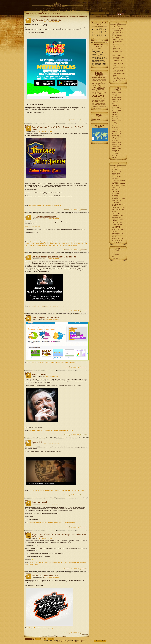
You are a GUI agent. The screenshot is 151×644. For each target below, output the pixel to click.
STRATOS (115, 179)
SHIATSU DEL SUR (117, 238)
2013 (30, 490)
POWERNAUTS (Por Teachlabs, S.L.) (47, 20)
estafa (47, 306)
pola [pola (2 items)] (101, 99)
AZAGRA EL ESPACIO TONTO (118, 205)
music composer (30, 245)
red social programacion (65, 363)
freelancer (58, 244)
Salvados (61, 430)
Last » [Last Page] (52, 639)
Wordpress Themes (80, 642)
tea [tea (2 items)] (105, 105)
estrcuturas (43, 244)
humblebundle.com (37, 628)
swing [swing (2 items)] (102, 105)
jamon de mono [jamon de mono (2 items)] (102, 92)
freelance (52, 244)
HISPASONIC (116, 175)
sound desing (63, 245)
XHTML (100, 641)
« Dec (93, 39)
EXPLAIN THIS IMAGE (118, 199)
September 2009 (116, 148)
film (48, 244)
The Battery (68, 490)
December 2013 (116, 98)
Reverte (56, 430)
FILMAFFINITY (116, 203)
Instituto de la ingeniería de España (118, 181)
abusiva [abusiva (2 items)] (97, 78)
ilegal (27, 564)
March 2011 (115, 128)
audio (30, 205)
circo (42, 430)
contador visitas (96, 119)
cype (72, 242)
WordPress (115, 258)
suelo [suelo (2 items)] (99, 105)
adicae (35, 563)
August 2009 (115, 150)
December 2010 (116, 131)
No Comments (75, 120)
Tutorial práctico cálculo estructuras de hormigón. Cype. (119, 78)
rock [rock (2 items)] (102, 102)
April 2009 (115, 158)
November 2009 (116, 145)
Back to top (85, 635)
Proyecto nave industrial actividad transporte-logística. (118, 70)
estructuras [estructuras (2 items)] (102, 83)
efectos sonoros (35, 244)
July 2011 (115, 122)
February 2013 (116, 105)
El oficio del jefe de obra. (118, 64)
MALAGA (80, 244)
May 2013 (115, 103)
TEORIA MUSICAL (117, 224)
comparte (39, 363)
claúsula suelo (37, 523)
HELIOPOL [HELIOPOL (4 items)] (100, 89)
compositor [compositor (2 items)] (102, 82)
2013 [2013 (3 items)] (93, 78)
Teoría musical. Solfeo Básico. (119, 74)
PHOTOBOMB (116, 226)
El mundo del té (117, 48)
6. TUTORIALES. (71, 10)
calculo (39, 242)
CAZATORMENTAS (117, 233)
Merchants (48, 205)
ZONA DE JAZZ (116, 213)
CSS (104, 641)
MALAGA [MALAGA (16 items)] (98, 96)
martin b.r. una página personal (118, 169)
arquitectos (45, 563)
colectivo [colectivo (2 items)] (97, 82)
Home (38, 9)
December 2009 (116, 143)
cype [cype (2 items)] (93, 83)
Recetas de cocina (118, 50)
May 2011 (115, 126)
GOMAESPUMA (116, 201)
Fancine (37, 490)
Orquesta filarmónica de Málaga (118, 236)
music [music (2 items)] (98, 99)
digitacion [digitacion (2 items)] (97, 83)
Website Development (62, 642)
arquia (40, 563)
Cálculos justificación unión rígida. (119, 58)
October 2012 (116, 113)
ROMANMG (55, 245)
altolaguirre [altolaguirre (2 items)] (102, 78)
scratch (74, 363)
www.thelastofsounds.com (32, 227)
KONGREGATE (116, 191)
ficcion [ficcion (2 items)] (93, 85)
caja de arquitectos (57, 563)
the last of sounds (57, 205)
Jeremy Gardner (60, 490)
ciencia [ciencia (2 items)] (97, 81)
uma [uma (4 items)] (97, 106)
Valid (116, 254)
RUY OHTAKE (116, 228)
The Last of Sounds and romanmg (45, 217)
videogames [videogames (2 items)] (99, 108)
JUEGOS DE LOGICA (118, 210)
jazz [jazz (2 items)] (93, 94)
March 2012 (115, 116)
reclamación (68, 523)
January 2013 (116, 107)
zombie (77, 490)
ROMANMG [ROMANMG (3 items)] (95, 103)
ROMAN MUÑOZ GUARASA (44, 14)
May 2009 (115, 156)
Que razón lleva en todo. (41, 374)
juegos (75, 244)
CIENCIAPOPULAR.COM (119, 184)
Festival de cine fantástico (47, 490)
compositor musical (60, 242)
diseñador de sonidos (79, 242)
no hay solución (48, 430)
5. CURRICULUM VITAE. (43, 10)
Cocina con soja (117, 41)
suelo (74, 523)
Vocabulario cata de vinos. (118, 46)
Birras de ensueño (118, 39)
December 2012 (116, 109)
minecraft (46, 628)
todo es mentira (69, 430)
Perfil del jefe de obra (119, 67)
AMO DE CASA (116, 217)
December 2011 (116, 120)
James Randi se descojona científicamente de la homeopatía (54, 257)
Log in (114, 252)
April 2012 (115, 115)
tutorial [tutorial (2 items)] (93, 107)
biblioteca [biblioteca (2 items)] (103, 79)
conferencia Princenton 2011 (36, 306)
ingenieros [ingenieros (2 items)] (99, 91)
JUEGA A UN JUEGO (118, 219)
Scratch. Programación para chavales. (46, 318)
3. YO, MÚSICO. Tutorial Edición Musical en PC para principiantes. (76, 9)
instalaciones (69, 244)
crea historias (46, 363)
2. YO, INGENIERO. (49, 9)
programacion (54, 363)
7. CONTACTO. (58, 10)
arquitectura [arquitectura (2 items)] (95, 79)
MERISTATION (116, 193)
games (63, 244)
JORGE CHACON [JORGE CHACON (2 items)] (98, 94)
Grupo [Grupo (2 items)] (104, 87)
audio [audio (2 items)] (99, 79)
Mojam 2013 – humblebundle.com (45, 576)
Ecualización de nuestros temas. (117, 61)
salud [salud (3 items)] (101, 103)
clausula (65, 563)
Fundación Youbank (40, 502)
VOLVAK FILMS (116, 242)
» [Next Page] (49, 639)
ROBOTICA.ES (116, 190)
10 (45, 639)
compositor (51, 242)
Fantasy (34, 205)
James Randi (60, 306)
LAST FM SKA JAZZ (118, 215)
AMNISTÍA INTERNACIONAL (117, 222)
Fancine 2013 (37, 442)
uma (73, 490)
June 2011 (115, 124)
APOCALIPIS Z (116, 197)
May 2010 (115, 139)
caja (50, 563)
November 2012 (116, 111)
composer (45, 242)
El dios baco (116, 43)
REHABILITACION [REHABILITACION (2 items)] (96, 102)
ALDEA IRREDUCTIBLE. (119, 208)
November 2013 (116, 100)
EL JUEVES (115, 195)
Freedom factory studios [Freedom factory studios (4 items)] (98, 86)
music (85, 244)
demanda (85, 563)
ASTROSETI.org (116, 171)
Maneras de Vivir (117, 177)
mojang (51, 628)
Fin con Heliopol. (118, 31)
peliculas (37, 245)
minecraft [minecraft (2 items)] (94, 99)
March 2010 (115, 141)
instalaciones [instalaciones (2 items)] (95, 92)
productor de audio (46, 245)
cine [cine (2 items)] (100, 81)
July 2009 (115, 152)
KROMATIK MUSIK (117, 240)
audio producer (33, 242)
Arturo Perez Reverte (34, 430)
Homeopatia (52, 306)
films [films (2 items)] (96, 85)
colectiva (79, 563)
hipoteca (56, 523)
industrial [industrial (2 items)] (94, 91)
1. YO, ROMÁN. (103, 9)
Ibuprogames (41, 205)
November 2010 (116, 133)
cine (33, 490)
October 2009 (116, 146)
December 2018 (116, 92)
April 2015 (115, 94)
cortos (68, 242)
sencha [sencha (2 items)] (96, 105)
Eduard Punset (116, 173)
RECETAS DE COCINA (118, 186)
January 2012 (116, 118)
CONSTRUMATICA (117, 188)
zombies (82, 490)
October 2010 (116, 135)
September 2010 (116, 137)
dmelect (27, 244)
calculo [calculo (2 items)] (93, 81)
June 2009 (115, 154)
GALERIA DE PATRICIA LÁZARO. (119, 231)
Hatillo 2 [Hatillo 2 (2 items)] (94, 89)
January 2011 (116, 130)
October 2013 (116, 102)
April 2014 (115, 96)
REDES (114, 212)
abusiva (31, 523)
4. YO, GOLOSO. (115, 9)
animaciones (32, 363)
